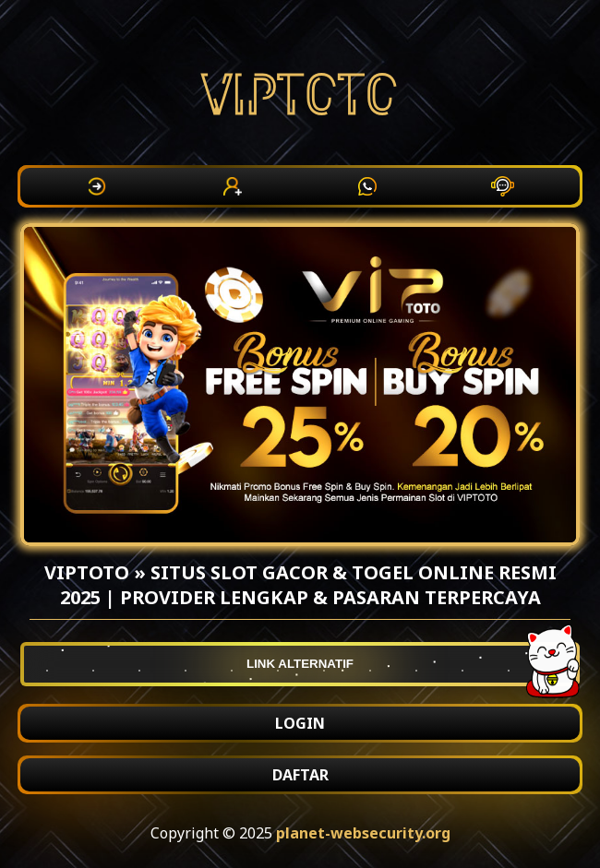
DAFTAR (300, 775)
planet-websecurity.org (363, 833)
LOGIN (300, 723)
